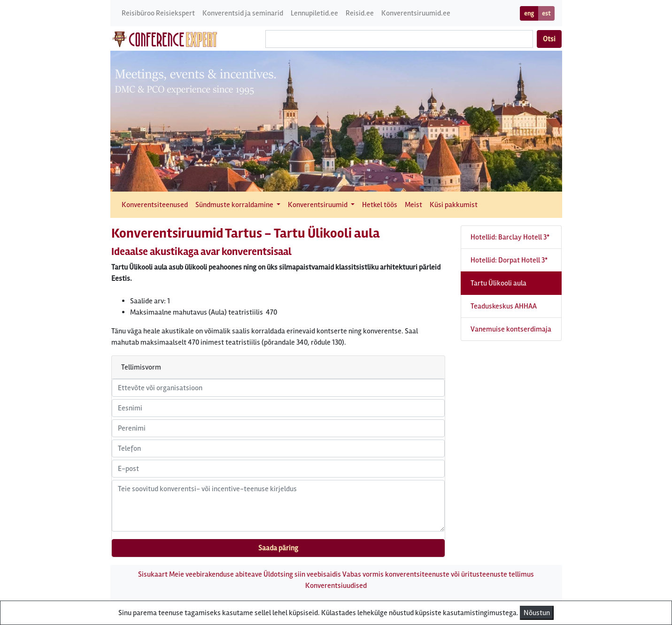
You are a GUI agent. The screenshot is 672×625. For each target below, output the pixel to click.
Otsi (549, 39)
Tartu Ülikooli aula (498, 283)
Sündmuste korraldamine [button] (235, 205)
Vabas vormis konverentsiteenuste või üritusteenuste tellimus (438, 574)
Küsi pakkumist (454, 205)
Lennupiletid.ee (314, 13)
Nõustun (537, 613)
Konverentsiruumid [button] (318, 205)
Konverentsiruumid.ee (416, 13)
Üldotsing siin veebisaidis (302, 574)
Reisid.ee (360, 13)
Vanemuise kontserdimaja (511, 329)
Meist (413, 205)
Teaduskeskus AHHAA (504, 306)
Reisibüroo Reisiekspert (158, 13)
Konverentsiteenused (155, 205)
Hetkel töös (380, 205)
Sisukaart (153, 574)
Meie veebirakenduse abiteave (216, 574)
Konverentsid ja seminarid (243, 13)
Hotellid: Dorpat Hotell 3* (509, 260)
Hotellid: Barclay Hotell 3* (510, 237)
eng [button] (529, 13)
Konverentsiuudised (336, 586)
